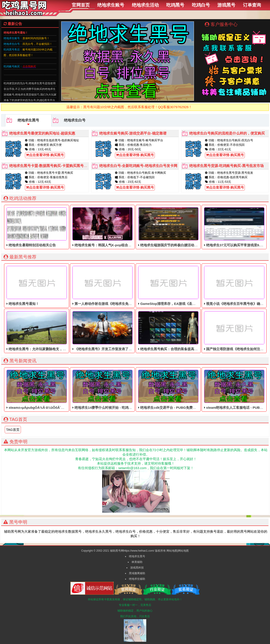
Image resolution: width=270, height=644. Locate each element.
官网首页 (81, 5)
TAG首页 (13, 430)
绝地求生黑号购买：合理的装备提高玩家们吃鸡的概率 (180, 331)
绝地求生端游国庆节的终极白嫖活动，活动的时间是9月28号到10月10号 (193, 227)
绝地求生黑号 (23, 122)
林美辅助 (137, 562)
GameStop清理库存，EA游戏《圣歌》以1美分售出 (178, 286)
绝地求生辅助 (137, 579)
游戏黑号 (226, 5)
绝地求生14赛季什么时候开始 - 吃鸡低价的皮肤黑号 (112, 390)
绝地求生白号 (69, 120)
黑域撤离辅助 (137, 573)
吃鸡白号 (201, 5)
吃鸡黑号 (175, 5)
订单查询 (252, 5)
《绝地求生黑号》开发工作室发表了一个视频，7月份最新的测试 (122, 331)
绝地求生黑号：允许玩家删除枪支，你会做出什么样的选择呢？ (55, 331)
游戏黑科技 (137, 568)
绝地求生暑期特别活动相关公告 (37, 227)
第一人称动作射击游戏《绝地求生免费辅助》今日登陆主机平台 (121, 286)
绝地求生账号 (111, 5)
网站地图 (172, 551)
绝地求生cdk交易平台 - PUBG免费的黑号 (170, 390)
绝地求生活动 (145, 5)
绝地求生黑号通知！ (37, 286)
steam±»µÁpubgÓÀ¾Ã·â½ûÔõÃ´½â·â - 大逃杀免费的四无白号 (56, 390)
